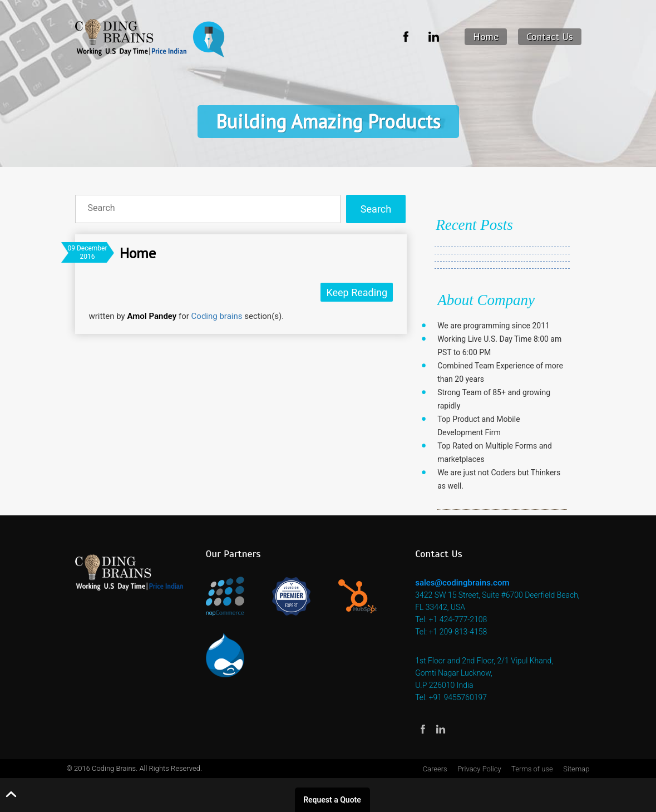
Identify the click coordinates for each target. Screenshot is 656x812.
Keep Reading (357, 292)
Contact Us (550, 36)
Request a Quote (332, 800)
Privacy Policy (479, 769)
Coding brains (217, 316)
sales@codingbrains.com (462, 583)
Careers (435, 769)
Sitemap (576, 769)
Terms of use (532, 769)
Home (486, 36)
